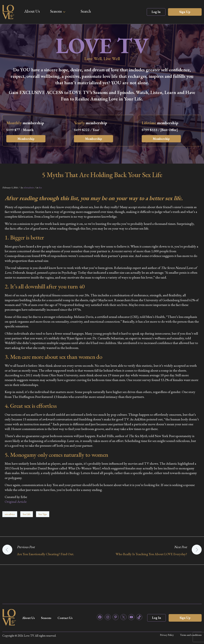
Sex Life (27, 514)
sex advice (10, 514)
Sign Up (185, 12)
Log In (156, 12)
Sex (40, 187)
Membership (26, 139)
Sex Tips (43, 514)
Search (86, 11)
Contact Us (66, 618)
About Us (32, 11)
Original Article (16, 502)
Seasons (56, 11)
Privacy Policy (167, 635)
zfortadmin (29, 187)
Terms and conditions (191, 635)
